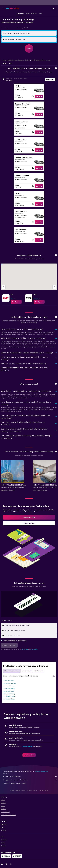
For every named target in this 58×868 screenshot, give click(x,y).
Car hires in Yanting (9, 694)
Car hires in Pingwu (9, 689)
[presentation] (54, 676)
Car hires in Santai (9, 691)
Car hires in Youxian (9, 696)
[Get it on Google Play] (6, 856)
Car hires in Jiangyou (10, 686)
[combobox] (7, 28)
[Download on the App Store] (17, 856)
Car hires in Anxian (9, 681)
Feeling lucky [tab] (39, 671)
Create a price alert (27, 747)
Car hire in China (21, 791)
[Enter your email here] (31, 636)
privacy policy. (34, 649)
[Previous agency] (4, 287)
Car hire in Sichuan (32, 791)
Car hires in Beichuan (10, 683)
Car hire (12, 791)
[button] (3, 8)
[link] (39, 96)
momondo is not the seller (30, 777)
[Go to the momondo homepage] (12, 8)
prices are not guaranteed (41, 771)
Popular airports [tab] (27, 671)
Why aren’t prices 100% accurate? (30, 783)
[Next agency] (54, 287)
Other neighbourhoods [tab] (11, 671)
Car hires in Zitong (9, 699)
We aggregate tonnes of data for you (30, 780)
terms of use (25, 649)
